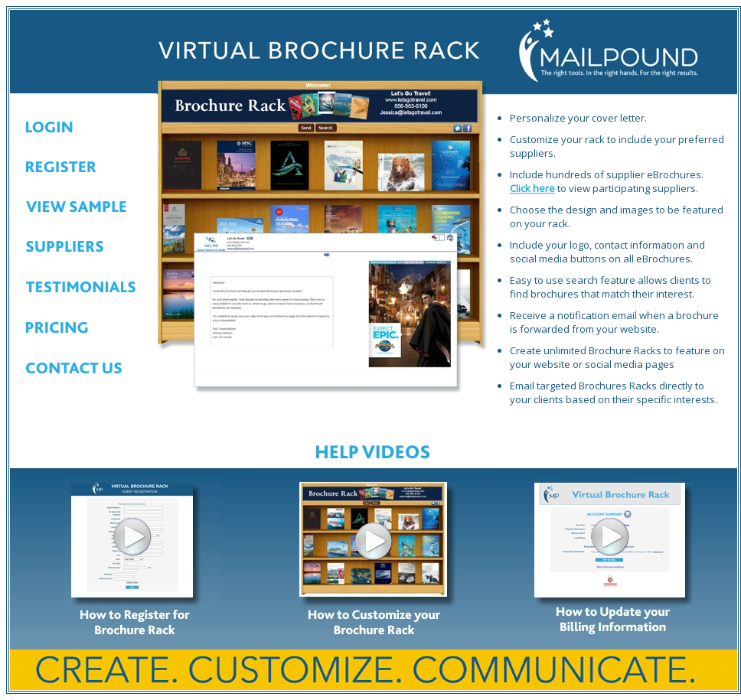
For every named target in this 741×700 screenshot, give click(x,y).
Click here (532, 188)
